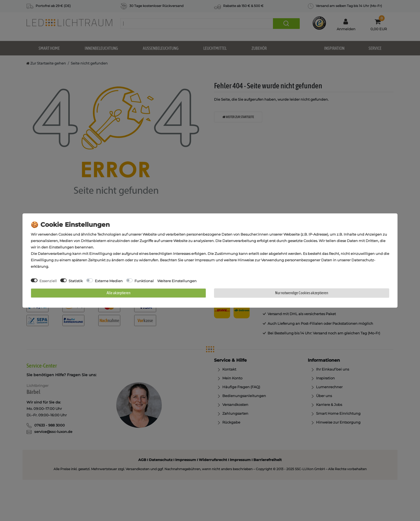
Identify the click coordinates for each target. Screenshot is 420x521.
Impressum (205, 260)
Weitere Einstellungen (177, 281)
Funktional (144, 281)
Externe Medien (109, 281)
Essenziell (48, 281)
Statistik (76, 281)
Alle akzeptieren (119, 293)
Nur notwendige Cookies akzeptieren (302, 293)
